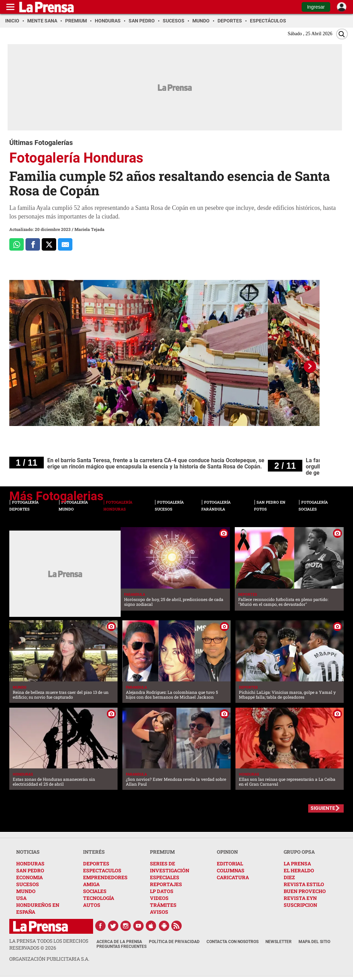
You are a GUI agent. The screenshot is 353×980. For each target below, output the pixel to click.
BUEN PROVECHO (305, 891)
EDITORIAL (230, 863)
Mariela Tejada (89, 229)
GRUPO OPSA (299, 852)
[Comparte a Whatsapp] (17, 244)
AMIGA (91, 884)
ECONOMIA (29, 877)
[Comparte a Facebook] (33, 244)
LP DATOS (162, 891)
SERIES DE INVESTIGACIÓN (170, 867)
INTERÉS (94, 852)
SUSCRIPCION (300, 905)
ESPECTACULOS (102, 870)
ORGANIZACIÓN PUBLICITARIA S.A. (49, 959)
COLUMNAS (231, 870)
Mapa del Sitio (314, 942)
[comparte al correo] (65, 244)
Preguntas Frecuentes (122, 947)
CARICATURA (233, 877)
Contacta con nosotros (233, 942)
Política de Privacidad (174, 942)
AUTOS (92, 905)
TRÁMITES (163, 905)
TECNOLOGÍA (99, 898)
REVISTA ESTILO (304, 884)
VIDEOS (159, 898)
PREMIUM (162, 852)
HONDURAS (30, 863)
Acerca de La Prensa (119, 942)
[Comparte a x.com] (49, 244)
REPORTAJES (166, 884)
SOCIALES (95, 891)
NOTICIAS (28, 852)
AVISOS (159, 912)
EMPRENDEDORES (105, 877)
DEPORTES (96, 863)
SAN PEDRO (30, 870)
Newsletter (279, 942)
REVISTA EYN (300, 898)
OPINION (227, 852)
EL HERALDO (299, 870)
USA (21, 898)
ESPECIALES (165, 877)
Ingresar (316, 7)
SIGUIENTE (323, 808)
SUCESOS (28, 884)
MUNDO (26, 891)
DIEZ (289, 877)
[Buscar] (342, 34)
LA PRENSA (297, 863)
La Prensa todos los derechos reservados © (49, 944)
